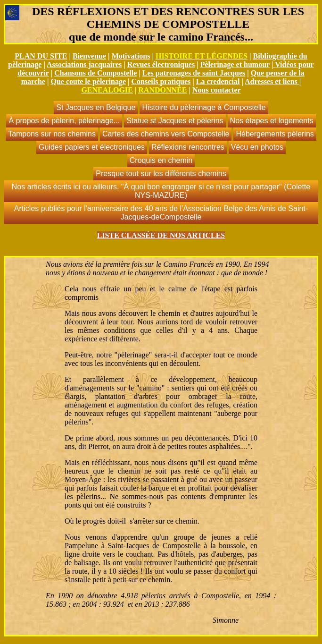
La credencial (218, 81)
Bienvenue (89, 56)
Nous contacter (217, 90)
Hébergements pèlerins (275, 134)
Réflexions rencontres (188, 147)
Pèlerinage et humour (235, 64)
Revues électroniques (161, 64)
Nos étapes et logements (272, 121)
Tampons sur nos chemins (52, 134)
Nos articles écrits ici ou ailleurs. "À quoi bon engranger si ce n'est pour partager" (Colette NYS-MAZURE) (161, 191)
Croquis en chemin (161, 160)
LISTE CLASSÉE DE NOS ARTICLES (161, 235)
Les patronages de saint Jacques (194, 73)
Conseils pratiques (161, 81)
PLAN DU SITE (41, 56)
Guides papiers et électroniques (92, 147)
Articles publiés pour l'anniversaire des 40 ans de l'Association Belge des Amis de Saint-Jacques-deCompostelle (161, 213)
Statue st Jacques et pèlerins (175, 121)
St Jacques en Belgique (96, 107)
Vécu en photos (257, 147)
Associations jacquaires (84, 64)
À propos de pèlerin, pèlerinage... (64, 121)
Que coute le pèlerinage (88, 81)
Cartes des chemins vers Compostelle (166, 134)
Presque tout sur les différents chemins (161, 174)
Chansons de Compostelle (95, 73)
